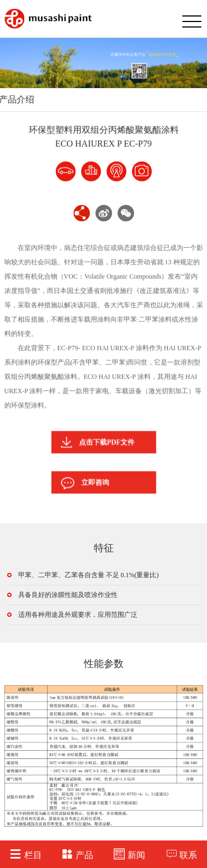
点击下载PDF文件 (99, 442)
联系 (181, 854)
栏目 (26, 854)
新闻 (129, 854)
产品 (78, 854)
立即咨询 (89, 482)
